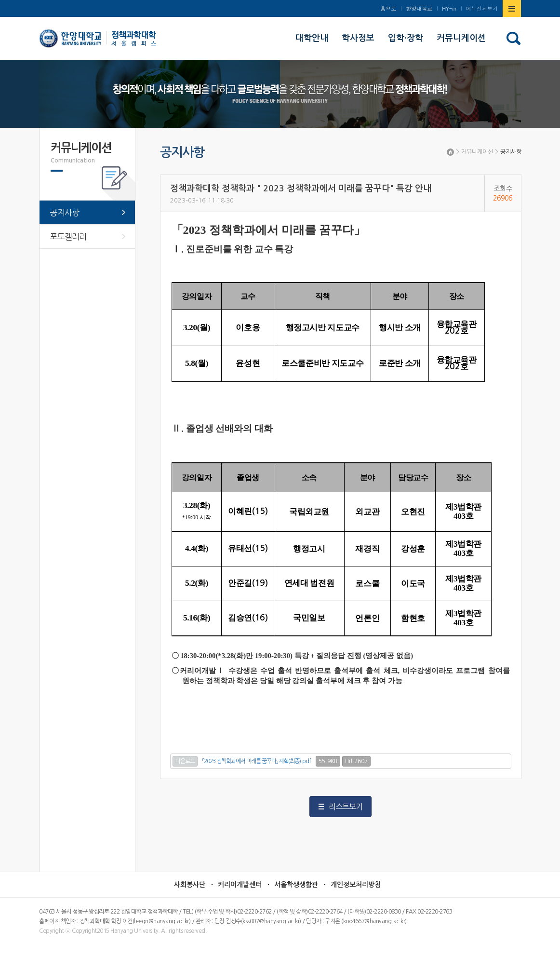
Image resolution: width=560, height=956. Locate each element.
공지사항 (511, 152)
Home (450, 152)
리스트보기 (346, 807)
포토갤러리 (68, 236)
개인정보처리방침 (356, 885)
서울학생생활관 (296, 885)
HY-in (449, 8)
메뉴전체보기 (482, 8)
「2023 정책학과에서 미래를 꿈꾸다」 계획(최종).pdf (257, 761)
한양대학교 (419, 8)
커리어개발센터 (240, 885)
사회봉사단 (190, 885)
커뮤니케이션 (477, 152)
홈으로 (388, 8)
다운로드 (185, 761)
